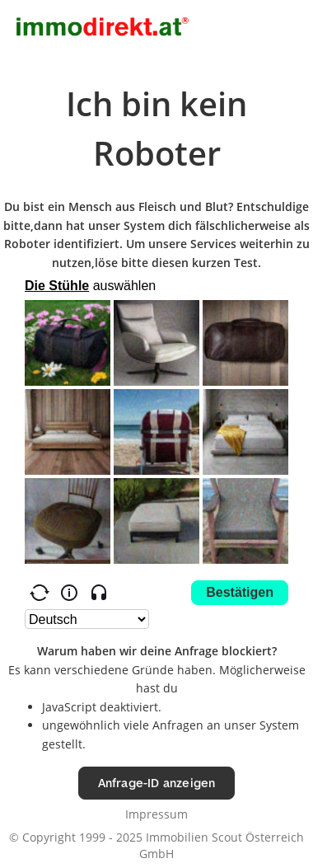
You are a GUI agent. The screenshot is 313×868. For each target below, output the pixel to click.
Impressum (156, 814)
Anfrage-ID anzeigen (157, 783)
